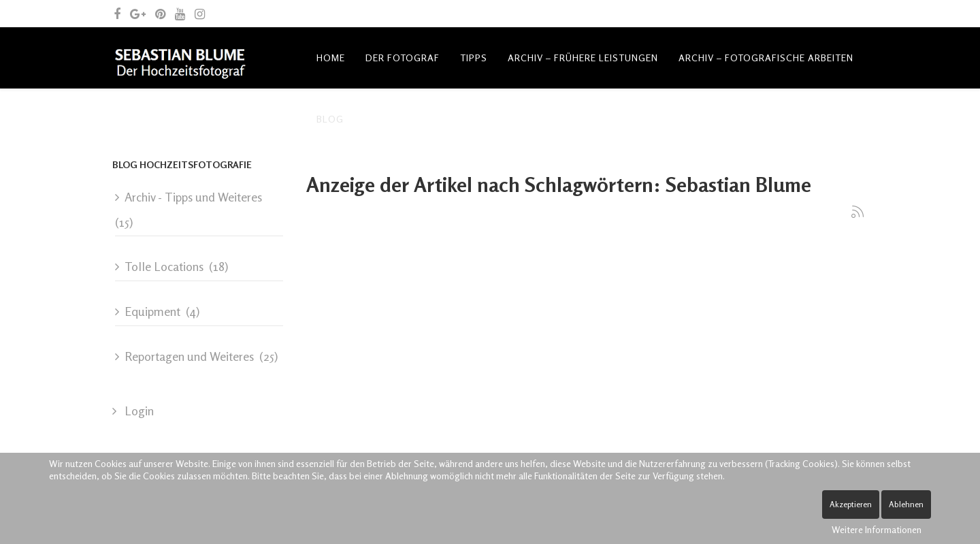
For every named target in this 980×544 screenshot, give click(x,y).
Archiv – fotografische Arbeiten (766, 58)
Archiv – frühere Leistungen (583, 58)
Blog (330, 119)
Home (331, 58)
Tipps (474, 58)
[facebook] (117, 14)
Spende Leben (605, 119)
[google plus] (138, 14)
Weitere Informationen (877, 529)
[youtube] (180, 14)
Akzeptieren (851, 504)
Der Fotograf (403, 58)
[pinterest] (160, 14)
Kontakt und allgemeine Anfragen (457, 119)
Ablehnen (906, 504)
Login (138, 411)
